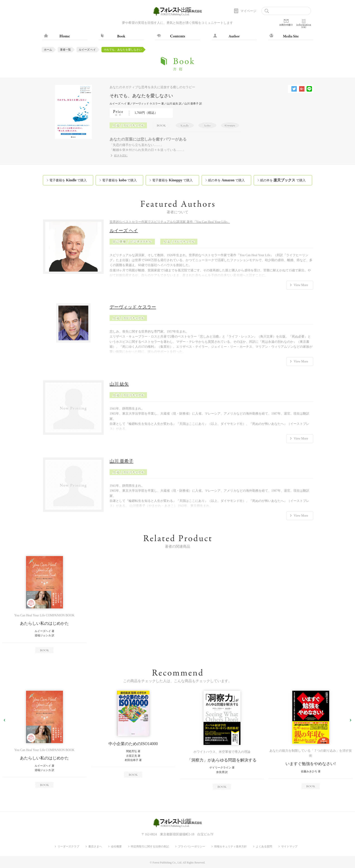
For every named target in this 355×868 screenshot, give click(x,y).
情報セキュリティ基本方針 (230, 846)
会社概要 (116, 846)
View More (301, 285)
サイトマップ (289, 846)
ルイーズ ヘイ (87, 50)
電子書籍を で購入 (68, 180)
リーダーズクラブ (68, 846)
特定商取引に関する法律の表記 (150, 846)
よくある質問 (264, 846)
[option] (44, 604)
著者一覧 (65, 50)
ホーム (48, 50)
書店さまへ (95, 846)
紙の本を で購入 (226, 180)
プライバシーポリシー (192, 846)
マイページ (248, 11)
